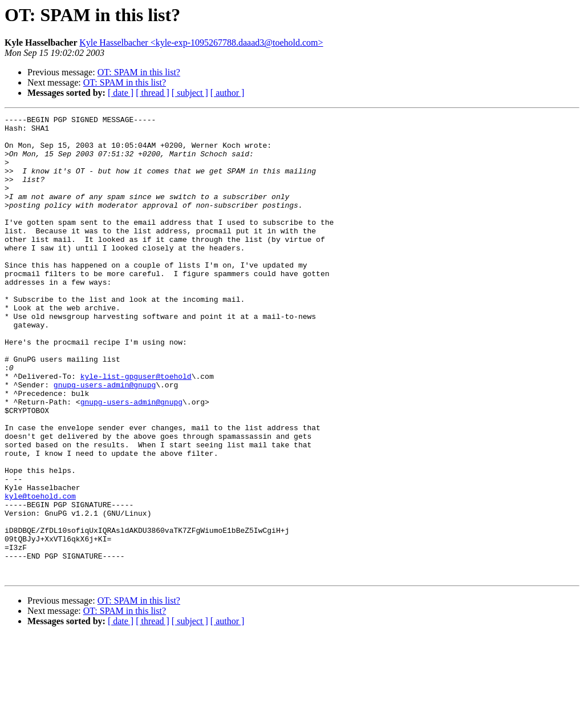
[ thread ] (153, 93)
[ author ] (228, 93)
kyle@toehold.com (40, 573)
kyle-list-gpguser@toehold (136, 429)
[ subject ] (190, 93)
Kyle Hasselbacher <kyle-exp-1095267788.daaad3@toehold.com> (201, 43)
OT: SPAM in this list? (139, 72)
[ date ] (121, 93)
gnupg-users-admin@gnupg (105, 439)
